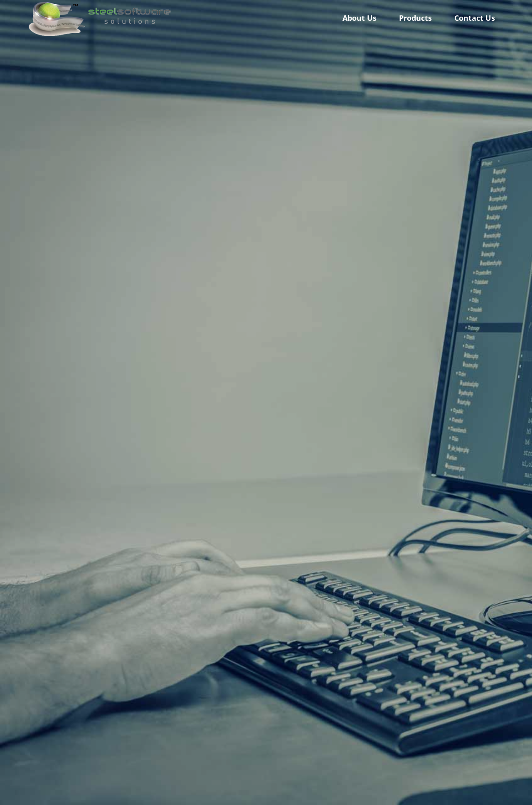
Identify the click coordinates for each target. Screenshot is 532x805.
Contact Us (475, 18)
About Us (360, 18)
